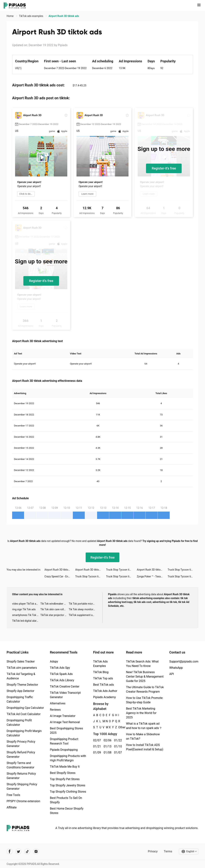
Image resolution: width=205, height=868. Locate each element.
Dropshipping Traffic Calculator (20, 699)
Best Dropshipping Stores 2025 (66, 731)
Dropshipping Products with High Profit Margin (68, 758)
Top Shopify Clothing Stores (68, 792)
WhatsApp (176, 668)
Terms (168, 851)
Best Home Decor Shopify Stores (67, 811)
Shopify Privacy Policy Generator (21, 744)
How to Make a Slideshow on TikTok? (143, 736)
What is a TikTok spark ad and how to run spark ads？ (144, 726)
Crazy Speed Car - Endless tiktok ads (60, 576)
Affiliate (12, 807)
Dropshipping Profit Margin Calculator (24, 733)
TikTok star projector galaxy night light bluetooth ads (55, 615)
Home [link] (10, 16)
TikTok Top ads (103, 678)
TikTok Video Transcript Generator (65, 695)
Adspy (54, 661)
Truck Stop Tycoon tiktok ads (121, 570)
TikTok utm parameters (22, 668)
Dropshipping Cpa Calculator (25, 708)
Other (118, 727)
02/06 (107, 740)
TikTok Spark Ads (61, 674)
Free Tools (13, 795)
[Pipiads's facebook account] (10, 851)
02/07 (96, 740)
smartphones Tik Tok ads (26, 615)
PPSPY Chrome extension (23, 801)
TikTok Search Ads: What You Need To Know (142, 664)
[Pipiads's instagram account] (36, 851)
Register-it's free (164, 168)
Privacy (153, 851)
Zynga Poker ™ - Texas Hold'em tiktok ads (152, 576)
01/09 (96, 752)
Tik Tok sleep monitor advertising (83, 609)
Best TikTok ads (103, 685)
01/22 (117, 740)
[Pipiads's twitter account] (18, 851)
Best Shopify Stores (63, 773)
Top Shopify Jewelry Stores (68, 785)
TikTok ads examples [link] (31, 16)
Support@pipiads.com (184, 661)
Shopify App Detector (20, 691)
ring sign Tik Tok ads (24, 609)
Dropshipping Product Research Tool (64, 741)
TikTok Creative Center (65, 686)
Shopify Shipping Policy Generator (22, 786)
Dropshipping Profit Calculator (19, 723)
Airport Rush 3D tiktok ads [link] (64, 16)
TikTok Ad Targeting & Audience (21, 676)
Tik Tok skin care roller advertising (55, 609)
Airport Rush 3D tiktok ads (59, 570)
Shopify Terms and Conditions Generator (20, 765)
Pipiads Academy (104, 697)
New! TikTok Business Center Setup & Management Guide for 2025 (145, 677)
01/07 (117, 752)
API (172, 674)
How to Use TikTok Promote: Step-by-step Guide (145, 700)
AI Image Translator (63, 716)
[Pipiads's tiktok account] (27, 851)
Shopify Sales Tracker (21, 661)
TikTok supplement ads (82, 615)
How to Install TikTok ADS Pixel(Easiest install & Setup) (145, 747)
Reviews (55, 710)
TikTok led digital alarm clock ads (26, 621)
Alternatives (58, 703)
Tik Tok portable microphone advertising (83, 604)
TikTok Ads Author (105, 691)
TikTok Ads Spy (60, 668)
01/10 (117, 746)
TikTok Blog (101, 672)
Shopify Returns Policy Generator (21, 776)
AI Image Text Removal (65, 722)
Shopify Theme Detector (22, 685)
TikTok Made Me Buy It (65, 767)
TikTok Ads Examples (100, 664)
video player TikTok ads (25, 604)
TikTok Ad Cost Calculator (24, 714)
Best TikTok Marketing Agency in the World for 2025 (141, 713)
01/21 (96, 746)
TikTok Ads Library (62, 680)
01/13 (107, 746)
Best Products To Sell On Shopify (66, 800)
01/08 (107, 752)
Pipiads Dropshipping (64, 750)
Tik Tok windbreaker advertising (55, 604)
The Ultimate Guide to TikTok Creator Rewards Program (145, 689)
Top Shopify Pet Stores (65, 779)
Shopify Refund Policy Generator (21, 754)
